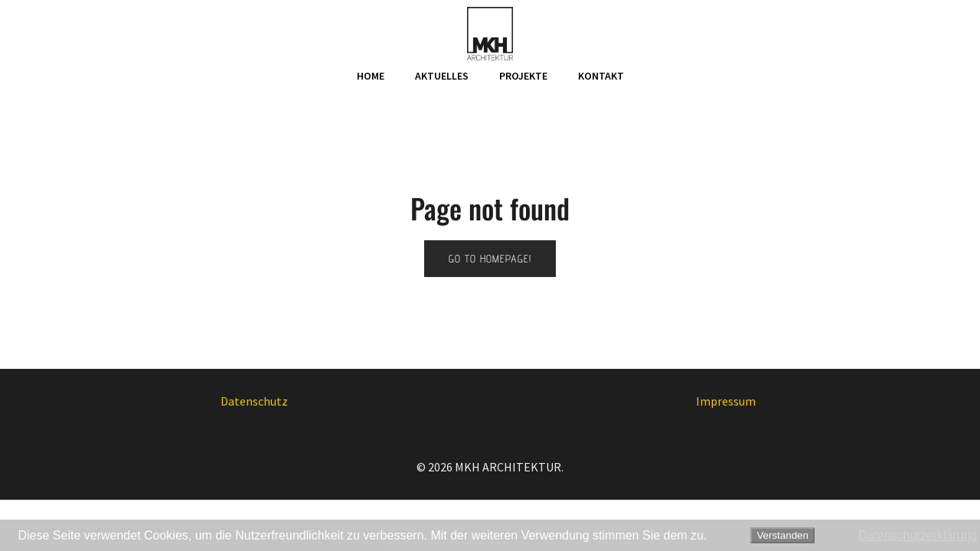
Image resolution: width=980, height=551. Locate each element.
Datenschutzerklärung (918, 535)
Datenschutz (254, 401)
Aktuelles (442, 76)
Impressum (726, 401)
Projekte (523, 76)
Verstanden (782, 535)
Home (371, 76)
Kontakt (601, 76)
